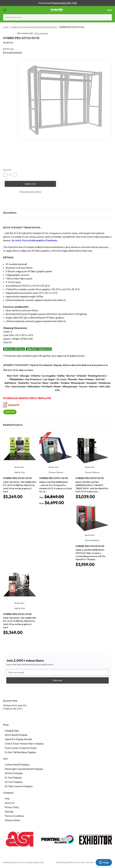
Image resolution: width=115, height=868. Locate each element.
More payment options (30, 192)
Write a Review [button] (41, 33)
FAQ (7, 799)
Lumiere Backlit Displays (17, 765)
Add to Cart (20, 472)
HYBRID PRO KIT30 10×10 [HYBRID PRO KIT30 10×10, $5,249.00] (18, 478)
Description (10, 213)
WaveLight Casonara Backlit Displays (24, 769)
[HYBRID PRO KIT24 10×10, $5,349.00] (20, 585)
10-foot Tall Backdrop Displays (20, 752)
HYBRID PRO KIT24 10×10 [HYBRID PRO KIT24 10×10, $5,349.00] (17, 614)
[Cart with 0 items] (107, 10)
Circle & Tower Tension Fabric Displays (24, 744)
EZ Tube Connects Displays (19, 786)
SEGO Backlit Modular (16, 735)
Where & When (12, 820)
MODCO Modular (14, 773)
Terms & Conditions (14, 816)
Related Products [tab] (13, 425)
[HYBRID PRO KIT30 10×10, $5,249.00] (20, 449)
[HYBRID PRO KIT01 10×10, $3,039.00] (92, 449)
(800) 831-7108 (69, 3)
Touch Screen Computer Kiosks (21, 748)
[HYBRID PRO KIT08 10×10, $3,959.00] (92, 517)
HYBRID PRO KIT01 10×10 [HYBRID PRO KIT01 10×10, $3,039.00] (90, 478)
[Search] (109, 17)
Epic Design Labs (37, 862)
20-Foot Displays (14, 782)
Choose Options (56, 472)
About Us (10, 803)
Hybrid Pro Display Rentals (18, 739)
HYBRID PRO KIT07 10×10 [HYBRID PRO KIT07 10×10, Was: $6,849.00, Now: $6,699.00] (54, 478)
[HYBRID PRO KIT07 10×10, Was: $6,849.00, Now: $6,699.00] (56, 449)
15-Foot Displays (13, 778)
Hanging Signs (12, 731)
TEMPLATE (10, 412)
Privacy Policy (12, 807)
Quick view (19, 467)
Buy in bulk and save (13, 52)
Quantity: (7, 170)
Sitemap (9, 812)
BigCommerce (19, 862)
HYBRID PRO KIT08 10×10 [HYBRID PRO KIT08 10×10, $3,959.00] (90, 546)
